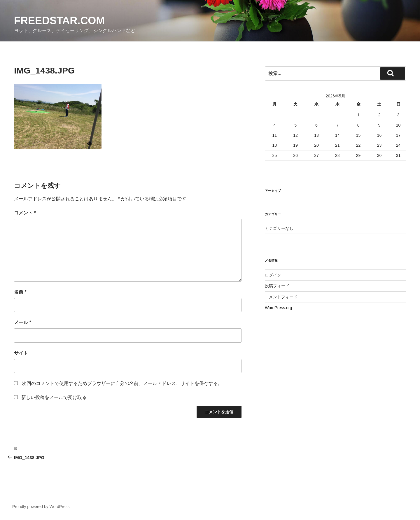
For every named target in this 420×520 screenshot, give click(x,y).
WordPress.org (278, 308)
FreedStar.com (59, 21)
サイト (21, 353)
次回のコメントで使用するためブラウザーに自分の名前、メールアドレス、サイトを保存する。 (122, 383)
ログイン (273, 275)
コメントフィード (281, 297)
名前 (20, 292)
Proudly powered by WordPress (41, 507)
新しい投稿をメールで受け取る (54, 397)
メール (23, 322)
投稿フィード (277, 286)
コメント (25, 213)
